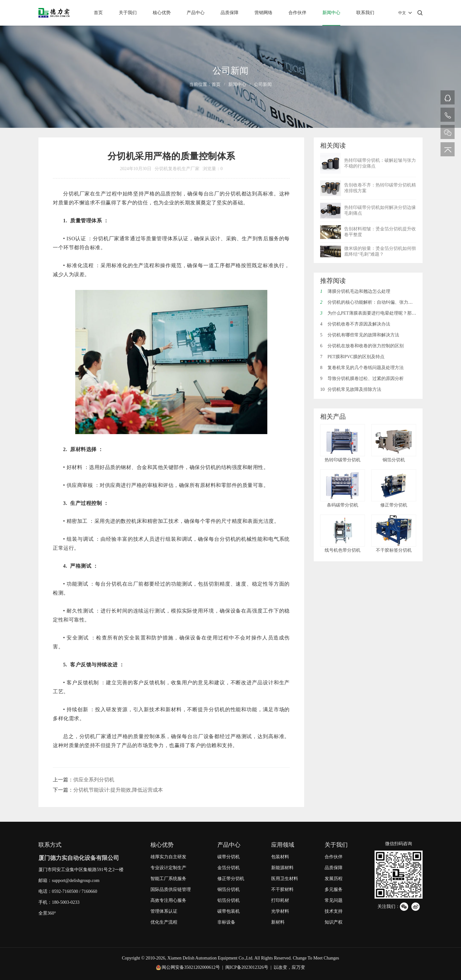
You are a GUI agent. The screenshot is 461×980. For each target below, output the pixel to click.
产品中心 (196, 13)
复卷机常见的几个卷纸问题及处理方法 (362, 368)
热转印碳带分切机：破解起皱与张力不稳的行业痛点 (380, 163)
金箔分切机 (229, 868)
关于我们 (128, 13)
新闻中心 (331, 13)
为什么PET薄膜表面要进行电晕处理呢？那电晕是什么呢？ (382, 313)
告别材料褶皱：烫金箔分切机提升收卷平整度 (380, 232)
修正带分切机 (231, 879)
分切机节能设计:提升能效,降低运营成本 (118, 790)
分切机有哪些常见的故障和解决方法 (360, 335)
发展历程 (334, 879)
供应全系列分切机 (94, 780)
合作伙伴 (297, 13)
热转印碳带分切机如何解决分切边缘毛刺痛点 (380, 210)
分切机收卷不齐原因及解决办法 (355, 324)
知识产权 (334, 922)
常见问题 (334, 900)
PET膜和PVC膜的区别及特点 (352, 357)
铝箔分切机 (229, 900)
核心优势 (162, 13)
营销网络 (263, 13)
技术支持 (334, 911)
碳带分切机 (229, 857)
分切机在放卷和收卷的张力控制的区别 (362, 346)
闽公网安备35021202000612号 (191, 967)
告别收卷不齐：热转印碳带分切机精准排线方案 (380, 188)
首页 (98, 13)
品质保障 (230, 13)
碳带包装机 (229, 911)
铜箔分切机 (229, 889)
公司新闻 (263, 84)
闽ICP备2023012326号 (247, 967)
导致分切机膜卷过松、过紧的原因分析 (362, 379)
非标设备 (226, 922)
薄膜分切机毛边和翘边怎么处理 (355, 291)
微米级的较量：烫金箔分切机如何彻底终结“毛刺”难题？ (380, 251)
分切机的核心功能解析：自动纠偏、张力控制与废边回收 (380, 302)
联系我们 (365, 13)
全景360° (47, 913)
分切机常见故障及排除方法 (351, 389)
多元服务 (334, 889)
